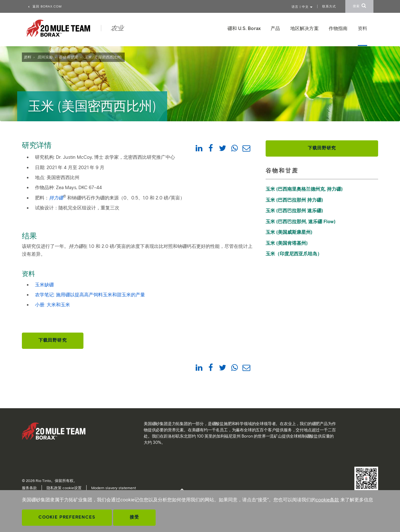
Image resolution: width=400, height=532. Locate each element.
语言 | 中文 (302, 7)
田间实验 (45, 57)
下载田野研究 (53, 340)
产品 (275, 28)
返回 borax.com (45, 6)
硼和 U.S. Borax (244, 28)
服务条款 (29, 488)
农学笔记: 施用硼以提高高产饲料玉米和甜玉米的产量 (90, 295)
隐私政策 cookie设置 (64, 488)
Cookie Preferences (67, 517)
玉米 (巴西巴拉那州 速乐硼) (294, 211)
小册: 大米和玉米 (52, 305)
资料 (27, 57)
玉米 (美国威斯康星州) (289, 232)
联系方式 (329, 6)
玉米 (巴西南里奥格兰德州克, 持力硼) (304, 189)
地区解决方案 (305, 28)
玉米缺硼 (44, 285)
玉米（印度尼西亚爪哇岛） (294, 254)
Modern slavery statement (114, 488)
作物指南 (338, 28)
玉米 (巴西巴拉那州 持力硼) (294, 200)
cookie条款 (327, 500)
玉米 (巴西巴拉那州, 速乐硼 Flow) (300, 222)
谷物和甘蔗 (68, 57)
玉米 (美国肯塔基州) (287, 243)
